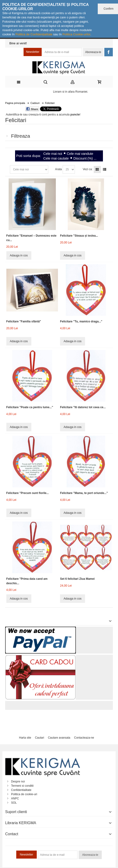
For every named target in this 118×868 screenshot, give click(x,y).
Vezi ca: (88, 169)
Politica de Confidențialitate (34, 34)
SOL (14, 803)
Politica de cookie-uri (24, 794)
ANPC (15, 798)
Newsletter (33, 52)
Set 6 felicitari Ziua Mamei (77, 579)
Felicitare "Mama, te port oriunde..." (84, 493)
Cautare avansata (59, 738)
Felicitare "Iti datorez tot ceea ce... (83, 407)
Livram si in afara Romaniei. (71, 92)
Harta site (25, 738)
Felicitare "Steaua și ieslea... (79, 236)
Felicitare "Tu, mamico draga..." (81, 321)
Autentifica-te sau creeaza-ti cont (26, 115)
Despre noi (18, 782)
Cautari (39, 738)
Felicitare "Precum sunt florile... (28, 493)
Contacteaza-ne (84, 738)
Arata (59, 169)
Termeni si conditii (22, 786)
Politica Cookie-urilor (76, 34)
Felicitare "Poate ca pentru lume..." (30, 407)
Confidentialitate (21, 790)
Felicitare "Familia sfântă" (24, 321)
